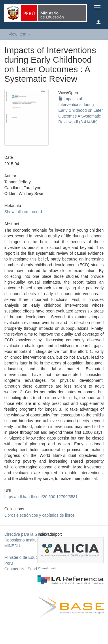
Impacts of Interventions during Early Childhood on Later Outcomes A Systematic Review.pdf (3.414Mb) (81, 110)
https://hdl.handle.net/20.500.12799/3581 (41, 497)
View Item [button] (19, 34)
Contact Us (14, 569)
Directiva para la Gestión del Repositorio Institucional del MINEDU (30, 540)
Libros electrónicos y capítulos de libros (39, 515)
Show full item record (23, 212)
